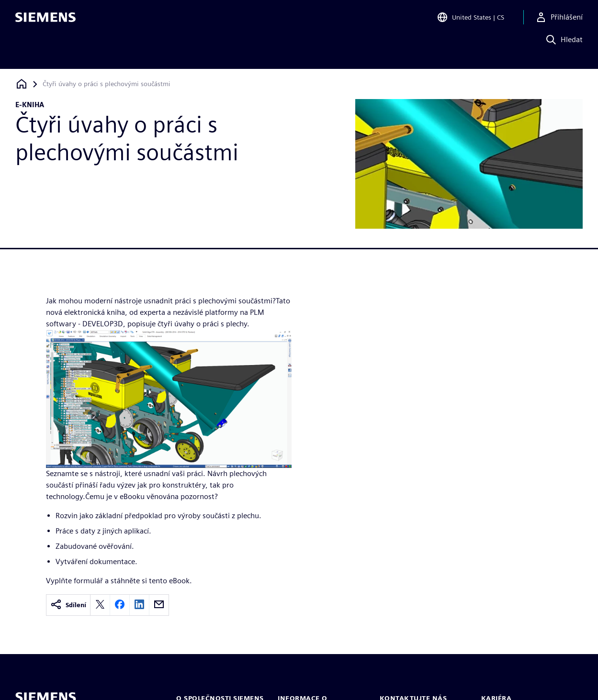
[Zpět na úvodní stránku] (22, 84)
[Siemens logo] (45, 21)
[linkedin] (139, 605)
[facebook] (120, 605)
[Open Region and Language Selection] (470, 21)
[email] (159, 605)
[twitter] (100, 605)
